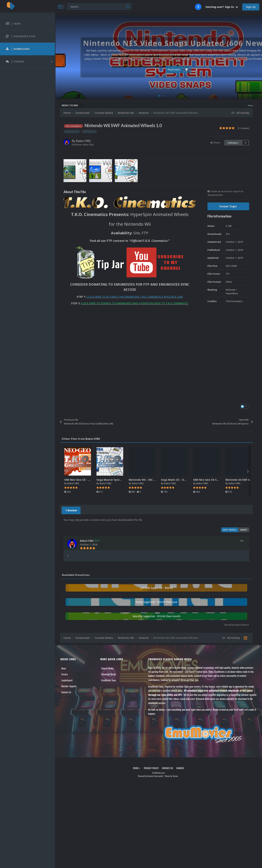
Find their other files (83, 145)
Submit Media (107, 668)
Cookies (180, 768)
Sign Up (251, 7)
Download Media (109, 674)
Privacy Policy (151, 768)
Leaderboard (67, 680)
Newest (244, 530)
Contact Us (66, 692)
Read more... (158, 67)
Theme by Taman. (171, 776)
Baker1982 (83, 141)
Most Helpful (230, 530)
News (64, 668)
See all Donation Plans (236, 625)
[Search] (99, 7)
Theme (137, 768)
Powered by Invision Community (150, 776)
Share (215, 143)
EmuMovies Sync (109, 680)
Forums (65, 674)
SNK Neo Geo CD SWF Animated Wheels (219, 480)
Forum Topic (228, 206)
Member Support (69, 686)
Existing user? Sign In (222, 7)
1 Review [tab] (71, 510)
